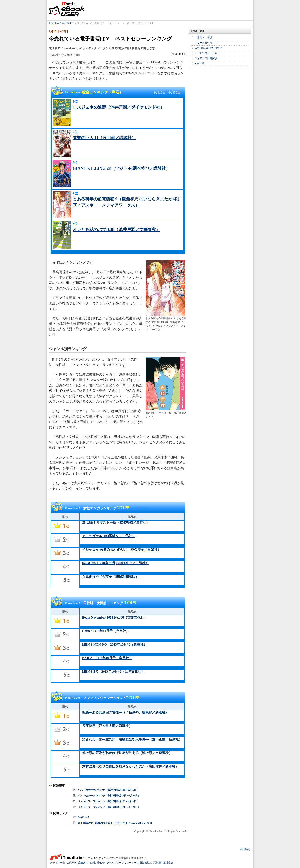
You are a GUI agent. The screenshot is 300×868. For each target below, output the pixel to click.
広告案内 (83, 863)
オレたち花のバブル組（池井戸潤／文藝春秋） (116, 229)
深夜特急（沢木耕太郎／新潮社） (107, 726)
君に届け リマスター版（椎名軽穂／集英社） (116, 523)
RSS (136, 863)
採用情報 (156, 863)
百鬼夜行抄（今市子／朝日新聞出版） (110, 577)
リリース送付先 (203, 43)
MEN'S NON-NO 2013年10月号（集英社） (115, 644)
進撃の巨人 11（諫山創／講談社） (104, 138)
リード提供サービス (206, 53)
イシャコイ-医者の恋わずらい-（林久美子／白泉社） (122, 550)
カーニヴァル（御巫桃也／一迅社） (109, 536)
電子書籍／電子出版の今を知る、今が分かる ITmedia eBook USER (115, 823)
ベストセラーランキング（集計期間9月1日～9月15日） (108, 790)
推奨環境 (168, 863)
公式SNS (71, 863)
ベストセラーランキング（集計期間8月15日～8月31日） (109, 796)
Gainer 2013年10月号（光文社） (106, 631)
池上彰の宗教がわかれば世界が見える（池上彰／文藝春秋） (127, 753)
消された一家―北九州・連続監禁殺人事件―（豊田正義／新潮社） (132, 739)
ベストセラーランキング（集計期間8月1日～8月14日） (108, 801)
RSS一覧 (199, 63)
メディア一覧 (57, 863)
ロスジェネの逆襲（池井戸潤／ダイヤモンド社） (119, 107)
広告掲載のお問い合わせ (208, 48)
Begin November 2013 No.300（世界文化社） (115, 617)
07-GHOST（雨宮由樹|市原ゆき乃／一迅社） (116, 563)
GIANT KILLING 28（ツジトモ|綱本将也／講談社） (121, 168)
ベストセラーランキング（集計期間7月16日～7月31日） (109, 807)
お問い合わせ (97, 863)
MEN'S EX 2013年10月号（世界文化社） (113, 671)
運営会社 (145, 863)
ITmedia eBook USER (67, 9)
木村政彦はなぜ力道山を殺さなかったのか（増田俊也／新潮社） (130, 766)
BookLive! (83, 817)
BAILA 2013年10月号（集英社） (107, 658)
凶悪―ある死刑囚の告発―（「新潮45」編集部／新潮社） (125, 712)
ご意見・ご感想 (203, 37)
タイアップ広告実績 (206, 58)
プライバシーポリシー (119, 863)
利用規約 (245, 849)
